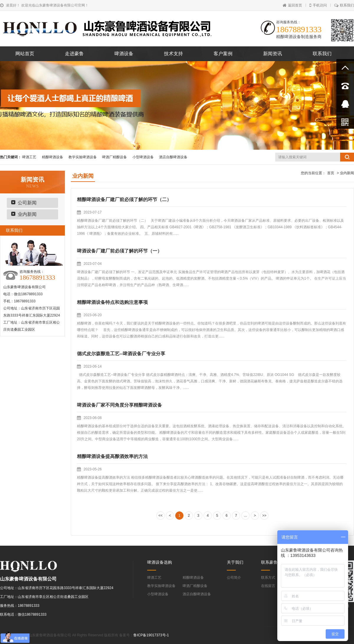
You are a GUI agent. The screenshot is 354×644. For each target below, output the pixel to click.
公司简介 (234, 578)
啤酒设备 (124, 54)
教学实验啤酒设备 (83, 157)
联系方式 (268, 578)
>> (264, 516)
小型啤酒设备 (143, 157)
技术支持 (173, 54)
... (245, 516)
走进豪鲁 (74, 54)
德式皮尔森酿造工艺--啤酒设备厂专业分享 (121, 354)
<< (160, 516)
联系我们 (344, 5)
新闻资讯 (273, 54)
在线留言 (268, 586)
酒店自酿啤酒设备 (173, 157)
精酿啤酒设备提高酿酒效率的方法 (112, 456)
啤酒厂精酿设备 (114, 157)
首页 (331, 173)
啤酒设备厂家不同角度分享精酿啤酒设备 (119, 405)
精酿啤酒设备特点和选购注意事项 (112, 302)
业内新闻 (27, 214)
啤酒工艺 (29, 157)
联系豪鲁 (269, 562)
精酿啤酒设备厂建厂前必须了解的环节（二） (124, 199)
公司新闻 (27, 203)
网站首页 (25, 54)
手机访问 (318, 5)
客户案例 (223, 54)
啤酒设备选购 (160, 562)
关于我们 (235, 562)
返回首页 (292, 5)
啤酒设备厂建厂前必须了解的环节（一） (119, 251)
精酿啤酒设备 (53, 157)
